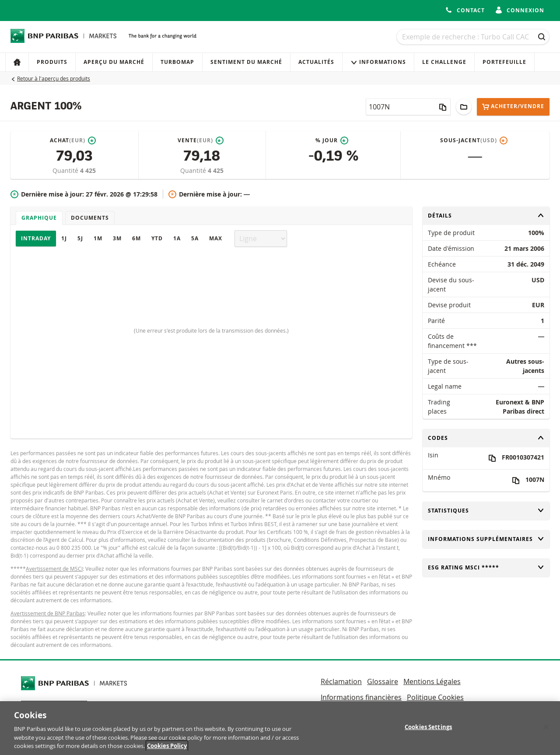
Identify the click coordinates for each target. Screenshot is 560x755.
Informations (378, 62)
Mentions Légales (432, 681)
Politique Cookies (435, 697)
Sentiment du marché (246, 62)
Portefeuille (504, 62)
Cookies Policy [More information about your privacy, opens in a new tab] (167, 749)
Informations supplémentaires (486, 539)
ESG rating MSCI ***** (486, 567)
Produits (52, 62)
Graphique (39, 218)
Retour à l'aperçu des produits (54, 78)
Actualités (316, 62)
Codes (486, 438)
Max (216, 238)
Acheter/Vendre (513, 107)
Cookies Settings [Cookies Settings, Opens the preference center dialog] (428, 730)
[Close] (546, 730)
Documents (90, 218)
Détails (486, 216)
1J (64, 238)
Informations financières (361, 697)
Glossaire (383, 681)
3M (117, 238)
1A (177, 238)
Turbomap (177, 62)
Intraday (36, 238)
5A (195, 238)
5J (80, 238)
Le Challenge (444, 62)
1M (98, 238)
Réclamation (341, 681)
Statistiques (486, 511)
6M (136, 238)
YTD (157, 238)
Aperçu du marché (114, 62)
